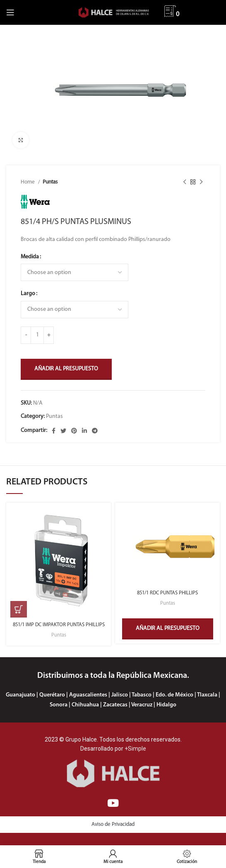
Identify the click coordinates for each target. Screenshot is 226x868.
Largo (28, 294)
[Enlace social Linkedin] (84, 431)
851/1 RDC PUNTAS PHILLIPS (167, 593)
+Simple (135, 749)
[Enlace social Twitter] (63, 431)
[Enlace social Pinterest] (74, 431)
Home (28, 182)
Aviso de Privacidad (113, 824)
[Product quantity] (37, 335)
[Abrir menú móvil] (10, 12)
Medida (30, 257)
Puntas (50, 182)
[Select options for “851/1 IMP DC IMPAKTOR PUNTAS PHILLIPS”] (19, 609)
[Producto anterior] (185, 182)
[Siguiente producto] (201, 182)
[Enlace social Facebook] (54, 431)
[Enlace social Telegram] (95, 431)
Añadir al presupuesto (66, 369)
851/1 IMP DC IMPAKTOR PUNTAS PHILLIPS (59, 625)
